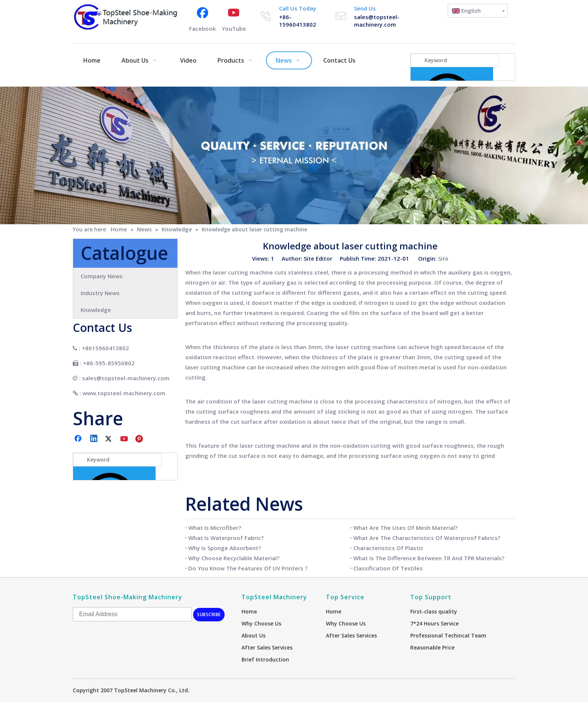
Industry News (100, 293)
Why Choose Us (261, 623)
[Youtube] (234, 19)
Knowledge (96, 310)
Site (443, 258)
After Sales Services (267, 647)
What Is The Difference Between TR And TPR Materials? (429, 558)
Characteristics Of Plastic (388, 548)
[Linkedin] (94, 439)
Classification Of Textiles (388, 568)
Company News (102, 276)
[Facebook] (202, 19)
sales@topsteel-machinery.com (377, 21)
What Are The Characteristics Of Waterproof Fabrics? (427, 538)
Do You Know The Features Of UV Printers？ (249, 568)
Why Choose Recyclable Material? (234, 558)
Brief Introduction (265, 659)
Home (249, 611)
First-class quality (434, 611)
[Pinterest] (140, 439)
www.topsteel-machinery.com (124, 393)
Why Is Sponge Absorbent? (225, 548)
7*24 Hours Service (434, 623)
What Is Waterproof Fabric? (226, 538)
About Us (253, 635)
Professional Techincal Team (448, 635)
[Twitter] (109, 439)
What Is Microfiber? (215, 528)
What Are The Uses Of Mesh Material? (405, 528)
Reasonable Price (432, 647)
